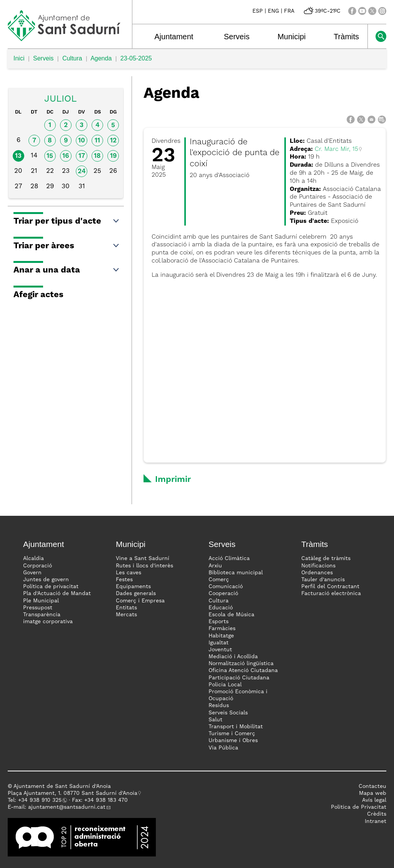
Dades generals (136, 594)
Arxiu (215, 566)
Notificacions (318, 566)
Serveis (237, 37)
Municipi (291, 37)
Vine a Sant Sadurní (143, 559)
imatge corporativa (48, 622)
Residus (219, 706)
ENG (273, 11)
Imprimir (173, 480)
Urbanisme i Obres (233, 741)
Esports (219, 622)
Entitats (126, 608)
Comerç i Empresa (140, 601)
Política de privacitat (51, 587)
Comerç (219, 580)
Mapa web (373, 793)
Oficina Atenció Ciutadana (243, 671)
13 (18, 156)
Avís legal (374, 800)
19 (113, 156)
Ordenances (317, 573)
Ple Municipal (41, 601)
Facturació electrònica (331, 594)
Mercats (126, 615)
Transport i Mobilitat (236, 727)
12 (113, 141)
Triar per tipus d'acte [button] (67, 221)
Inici (19, 58)
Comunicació (226, 587)
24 (82, 171)
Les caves (129, 573)
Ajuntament (174, 37)
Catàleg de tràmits (326, 559)
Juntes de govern (46, 580)
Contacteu (372, 786)
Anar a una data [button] (67, 270)
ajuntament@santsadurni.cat (67, 807)
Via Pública (223, 748)
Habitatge (221, 636)
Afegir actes (38, 295)
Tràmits (346, 37)
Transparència (42, 615)
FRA (289, 11)
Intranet (376, 821)
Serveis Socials (228, 713)
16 (66, 156)
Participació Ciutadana (239, 678)
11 (97, 141)
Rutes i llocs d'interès (144, 566)
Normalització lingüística (241, 664)
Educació (221, 608)
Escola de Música (231, 615)
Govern (32, 573)
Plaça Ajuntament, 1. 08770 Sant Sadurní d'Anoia (73, 793)
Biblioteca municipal (236, 573)
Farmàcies (222, 629)
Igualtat (219, 643)
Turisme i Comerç (232, 734)
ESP (258, 11)
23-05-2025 (136, 58)
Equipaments (133, 587)
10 (82, 141)
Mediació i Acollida (233, 657)
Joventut (220, 650)
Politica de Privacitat (359, 807)
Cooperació (223, 594)
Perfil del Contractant (330, 587)
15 (50, 156)
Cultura (72, 58)
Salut (215, 720)
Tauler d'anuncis (323, 580)
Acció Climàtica (229, 559)
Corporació (38, 566)
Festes (124, 580)
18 (97, 156)
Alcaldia (33, 559)
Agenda (101, 58)
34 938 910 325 (41, 800)
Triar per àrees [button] (67, 246)
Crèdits (377, 814)
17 (82, 156)
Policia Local (225, 685)
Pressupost (38, 608)
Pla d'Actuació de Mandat (57, 594)
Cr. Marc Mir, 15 (336, 149)
